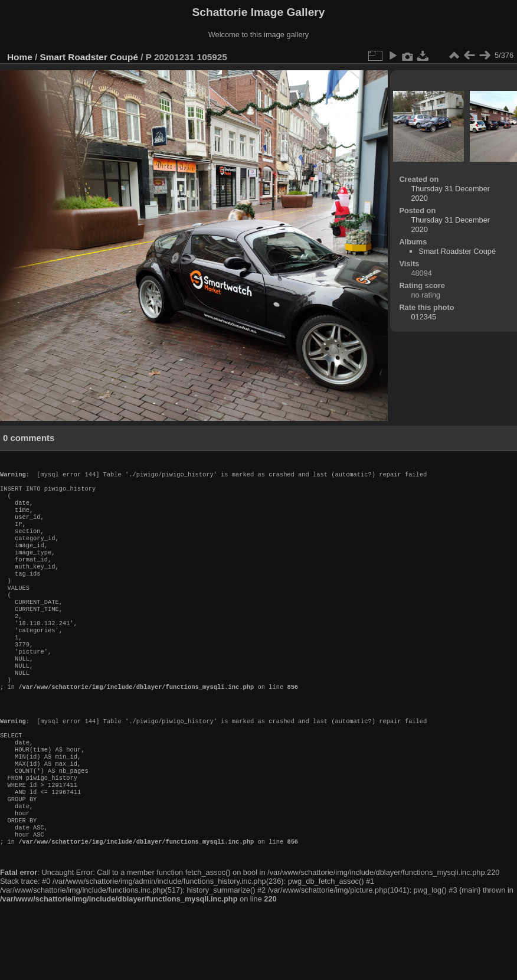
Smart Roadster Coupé (89, 57)
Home (20, 57)
